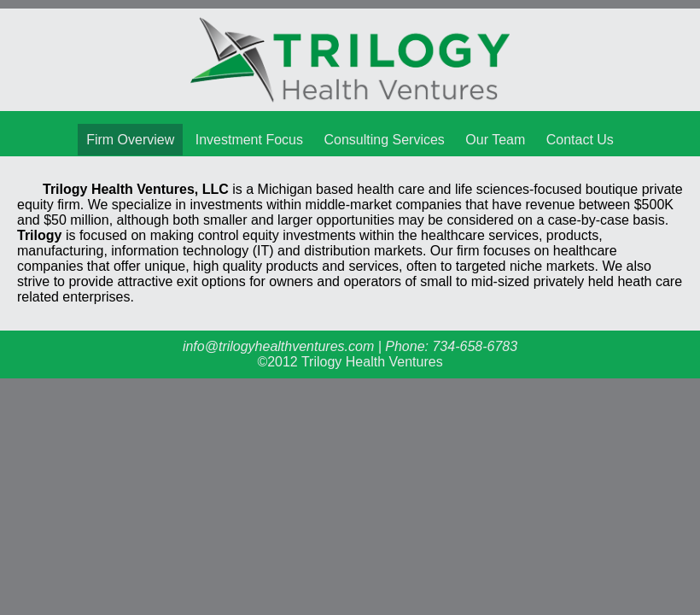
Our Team (495, 140)
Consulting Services (384, 140)
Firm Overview (130, 140)
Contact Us (580, 140)
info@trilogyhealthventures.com (278, 346)
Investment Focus (249, 140)
